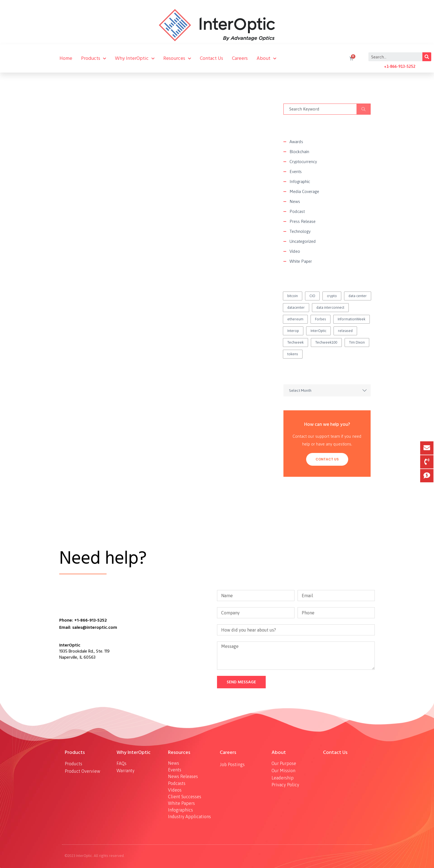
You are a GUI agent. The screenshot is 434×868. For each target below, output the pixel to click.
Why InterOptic (135, 58)
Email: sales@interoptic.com (88, 627)
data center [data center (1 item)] (358, 296)
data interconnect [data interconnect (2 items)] (330, 307)
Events (296, 172)
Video (295, 251)
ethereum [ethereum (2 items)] (295, 319)
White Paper (301, 261)
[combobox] (327, 390)
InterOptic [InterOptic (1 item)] (318, 331)
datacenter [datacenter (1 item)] (296, 307)
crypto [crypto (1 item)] (332, 296)
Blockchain (299, 152)
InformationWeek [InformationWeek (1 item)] (352, 319)
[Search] (427, 57)
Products (94, 58)
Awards (296, 142)
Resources (177, 58)
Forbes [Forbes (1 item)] (321, 319)
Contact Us (211, 58)
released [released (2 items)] (345, 331)
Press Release (303, 221)
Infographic (300, 181)
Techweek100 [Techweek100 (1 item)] (326, 342)
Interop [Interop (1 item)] (293, 331)
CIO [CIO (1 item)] (312, 296)
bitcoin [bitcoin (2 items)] (293, 296)
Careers (240, 58)
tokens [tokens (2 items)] (293, 354)
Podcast (297, 211)
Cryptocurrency (303, 162)
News (295, 201)
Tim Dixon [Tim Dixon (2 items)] (357, 342)
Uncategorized (303, 241)
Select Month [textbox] (300, 390)
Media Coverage (304, 191)
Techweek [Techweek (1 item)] (295, 342)
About (266, 58)
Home (66, 58)
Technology (300, 231)
